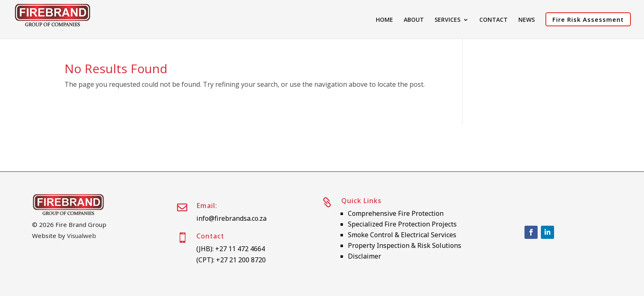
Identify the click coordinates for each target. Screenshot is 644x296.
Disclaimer (365, 256)
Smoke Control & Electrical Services (402, 235)
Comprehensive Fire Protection (396, 213)
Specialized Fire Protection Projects (402, 224)
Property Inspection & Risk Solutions (405, 245)
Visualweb (82, 236)
